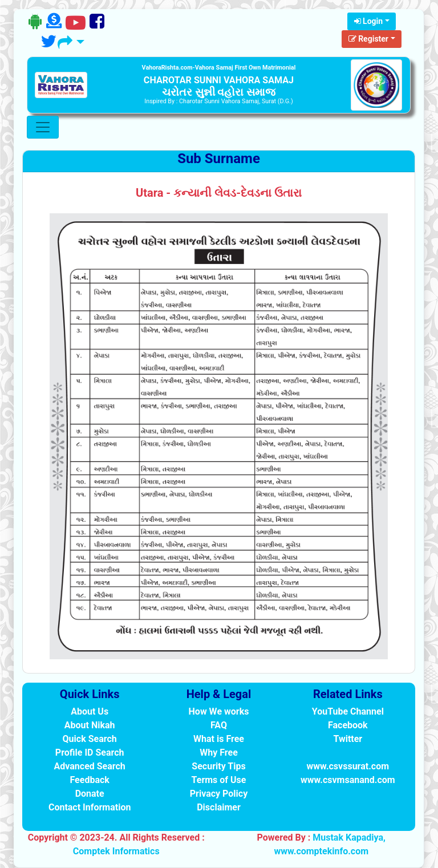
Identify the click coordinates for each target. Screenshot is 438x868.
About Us (90, 711)
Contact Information (90, 807)
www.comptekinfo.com (321, 851)
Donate (90, 794)
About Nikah (90, 725)
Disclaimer (219, 807)
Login (369, 21)
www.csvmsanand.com (348, 780)
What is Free (219, 739)
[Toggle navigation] (43, 127)
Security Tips (218, 766)
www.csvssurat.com (348, 766)
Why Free (219, 753)
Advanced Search (90, 766)
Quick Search (90, 739)
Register (368, 39)
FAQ (219, 725)
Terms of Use (219, 780)
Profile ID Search (90, 753)
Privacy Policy (219, 794)
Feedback (89, 780)
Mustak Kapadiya (348, 837)
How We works (219, 711)
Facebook (348, 725)
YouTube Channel (348, 711)
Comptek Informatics (116, 851)
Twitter (348, 739)
